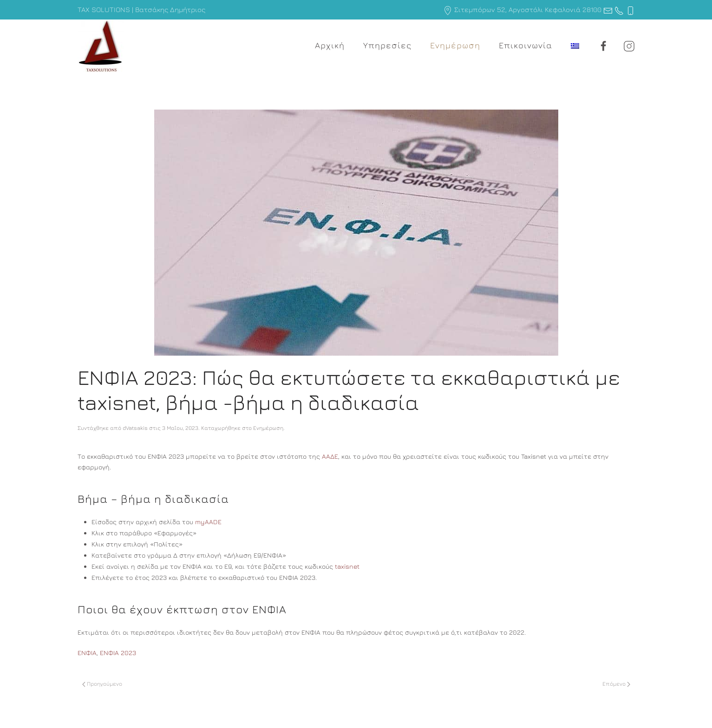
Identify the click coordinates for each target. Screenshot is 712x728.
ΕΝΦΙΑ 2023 (118, 653)
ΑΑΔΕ (330, 456)
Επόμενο (616, 684)
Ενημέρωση (455, 45)
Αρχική (330, 45)
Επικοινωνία (526, 45)
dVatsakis (135, 428)
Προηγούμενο (102, 684)
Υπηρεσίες (387, 45)
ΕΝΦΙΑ (87, 653)
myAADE (208, 522)
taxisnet (347, 566)
